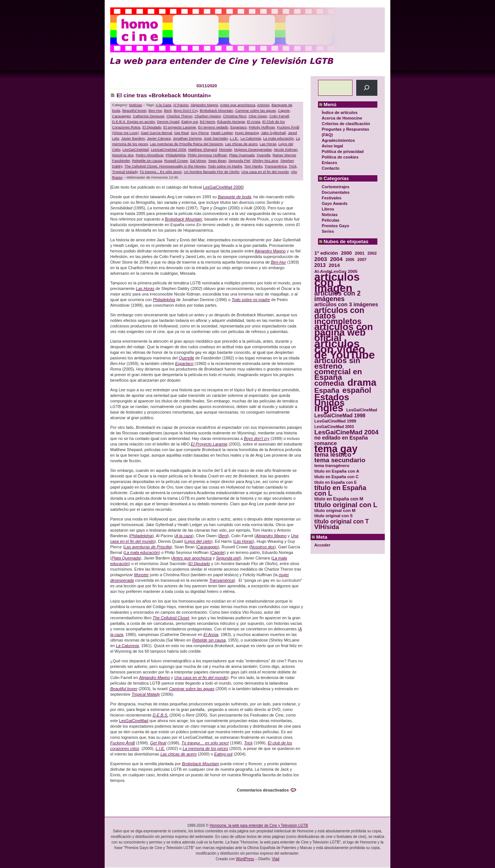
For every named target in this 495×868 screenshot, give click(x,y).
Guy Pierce (200, 133)
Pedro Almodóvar (150, 155)
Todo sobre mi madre (251, 300)
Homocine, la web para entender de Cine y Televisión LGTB (259, 825)
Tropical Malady (125, 172)
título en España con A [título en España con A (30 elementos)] (337, 471)
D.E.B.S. (160, 715)
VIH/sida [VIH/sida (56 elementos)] (327, 527)
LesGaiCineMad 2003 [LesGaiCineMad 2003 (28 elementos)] (334, 427)
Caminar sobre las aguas (256, 110)
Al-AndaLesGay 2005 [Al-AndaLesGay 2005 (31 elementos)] (336, 271)
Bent (168, 110)
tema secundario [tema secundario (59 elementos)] (340, 460)
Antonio (263, 105)
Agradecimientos (338, 140)
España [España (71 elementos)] (327, 390)
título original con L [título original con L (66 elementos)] (346, 505)
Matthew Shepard (202, 149)
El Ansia (253, 122)
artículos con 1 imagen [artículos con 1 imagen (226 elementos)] (337, 282)
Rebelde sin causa (147, 161)
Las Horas (268, 144)
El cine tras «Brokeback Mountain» (164, 95)
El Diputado (152, 127)
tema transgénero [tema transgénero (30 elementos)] (332, 466)
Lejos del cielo (198, 541)
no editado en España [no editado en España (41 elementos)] (341, 438)
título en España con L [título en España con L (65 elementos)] (340, 491)
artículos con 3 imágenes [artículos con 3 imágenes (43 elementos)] (346, 305)
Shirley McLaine (265, 161)
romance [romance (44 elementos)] (326, 443)
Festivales (332, 198)
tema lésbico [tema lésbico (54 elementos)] (333, 455)
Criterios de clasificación (346, 124)
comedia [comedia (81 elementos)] (329, 383)
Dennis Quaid (168, 122)
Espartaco (238, 127)
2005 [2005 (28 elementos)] (350, 260)
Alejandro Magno (204, 105)
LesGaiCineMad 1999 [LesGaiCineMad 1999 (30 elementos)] (335, 421)
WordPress (245, 859)
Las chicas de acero (241, 144)
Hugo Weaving (247, 133)
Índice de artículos (340, 112)
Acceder (322, 545)
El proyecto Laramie (180, 127)
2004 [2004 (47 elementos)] (336, 259)
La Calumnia (251, 138)
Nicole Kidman (286, 149)
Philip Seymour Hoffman (207, 155)
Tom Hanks (253, 166)
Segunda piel (228, 558)
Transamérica (276, 166)
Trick (293, 166)
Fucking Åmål (123, 743)
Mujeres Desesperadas (253, 149)
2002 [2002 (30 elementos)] (372, 253)
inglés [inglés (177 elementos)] (329, 408)
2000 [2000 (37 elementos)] (346, 253)
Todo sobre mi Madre (225, 166)
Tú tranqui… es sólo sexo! (205, 743)
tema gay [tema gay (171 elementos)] (336, 449)
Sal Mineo (198, 161)
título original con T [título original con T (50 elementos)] (342, 521)
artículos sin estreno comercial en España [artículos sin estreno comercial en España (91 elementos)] (338, 369)
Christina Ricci (235, 116)
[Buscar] (367, 88)
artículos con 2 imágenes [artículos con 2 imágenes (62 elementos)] (337, 296)
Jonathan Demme (187, 138)
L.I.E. (234, 138)
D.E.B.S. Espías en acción (134, 122)
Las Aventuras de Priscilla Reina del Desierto (186, 144)
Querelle (264, 155)
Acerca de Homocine (342, 118)
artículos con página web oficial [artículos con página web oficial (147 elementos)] (344, 332)
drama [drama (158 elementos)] (362, 383)
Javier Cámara (159, 138)
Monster (225, 149)
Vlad (276, 859)
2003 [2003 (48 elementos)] (321, 259)
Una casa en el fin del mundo (265, 172)
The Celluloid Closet (171, 618)
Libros (328, 209)
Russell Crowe (176, 161)
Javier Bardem (133, 138)
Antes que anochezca (238, 105)
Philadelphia (176, 155)
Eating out (190, 122)
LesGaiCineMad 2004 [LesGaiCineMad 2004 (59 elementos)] (346, 432)
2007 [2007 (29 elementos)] (362, 260)
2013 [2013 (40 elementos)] (320, 265)
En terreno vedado (213, 127)
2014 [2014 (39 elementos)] (334, 265)
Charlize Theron (180, 116)
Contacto (331, 168)
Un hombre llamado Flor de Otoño (212, 172)
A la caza (184, 536)
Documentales (336, 192)
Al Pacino (181, 105)
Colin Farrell (279, 116)
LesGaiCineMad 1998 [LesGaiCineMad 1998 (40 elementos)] (340, 416)
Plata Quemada (242, 155)
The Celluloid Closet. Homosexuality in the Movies (165, 166)
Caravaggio (122, 116)
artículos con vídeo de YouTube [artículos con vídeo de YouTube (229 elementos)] (345, 349)
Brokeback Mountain (216, 110)
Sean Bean (217, 161)
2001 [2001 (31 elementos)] (360, 253)
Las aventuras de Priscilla (147, 547)
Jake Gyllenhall (273, 133)
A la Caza (163, 105)
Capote (284, 110)
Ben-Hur (155, 110)
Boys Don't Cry (186, 110)
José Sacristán (216, 138)
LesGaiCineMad (136, 149)
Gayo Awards (335, 203)
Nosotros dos (123, 155)
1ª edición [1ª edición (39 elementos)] (326, 253)
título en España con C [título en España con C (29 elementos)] (336, 477)
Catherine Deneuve (149, 116)
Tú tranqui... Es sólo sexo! (161, 172)
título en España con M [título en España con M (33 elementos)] (339, 499)
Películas (331, 220)
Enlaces (330, 163)
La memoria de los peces (205, 748)
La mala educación (278, 138)
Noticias (330, 215)
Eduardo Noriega (231, 122)
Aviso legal (332, 146)
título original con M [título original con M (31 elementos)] (335, 510)
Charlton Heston (208, 116)
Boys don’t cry (257, 438)
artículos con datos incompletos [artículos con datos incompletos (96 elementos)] (339, 316)
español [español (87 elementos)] (357, 390)
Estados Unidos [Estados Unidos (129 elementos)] (332, 400)
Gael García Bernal (156, 133)
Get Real (181, 133)
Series (328, 231)
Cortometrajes (336, 187)
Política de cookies (340, 157)
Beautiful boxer (134, 110)
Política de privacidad (343, 151)
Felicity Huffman (262, 127)
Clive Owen (258, 116)
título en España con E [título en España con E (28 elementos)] (335, 482)
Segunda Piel (240, 161)
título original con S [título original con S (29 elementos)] (333, 516)
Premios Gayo (335, 226)
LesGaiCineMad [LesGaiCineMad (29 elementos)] (362, 410)
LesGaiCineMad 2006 (168, 149)
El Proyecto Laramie (209, 444)
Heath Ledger (222, 133)
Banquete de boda (235, 197)
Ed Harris (208, 122)
